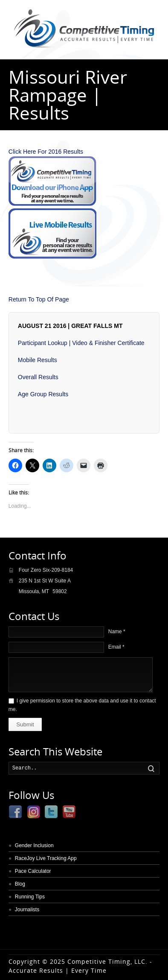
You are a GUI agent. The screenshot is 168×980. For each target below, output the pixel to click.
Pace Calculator (33, 871)
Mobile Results (38, 360)
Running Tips (30, 897)
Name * (117, 632)
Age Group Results (43, 394)
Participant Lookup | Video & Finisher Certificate (81, 343)
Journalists (27, 910)
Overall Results (38, 377)
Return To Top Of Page (39, 299)
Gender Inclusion (34, 845)
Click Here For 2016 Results (46, 152)
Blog (20, 884)
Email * (116, 647)
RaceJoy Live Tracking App (46, 858)
